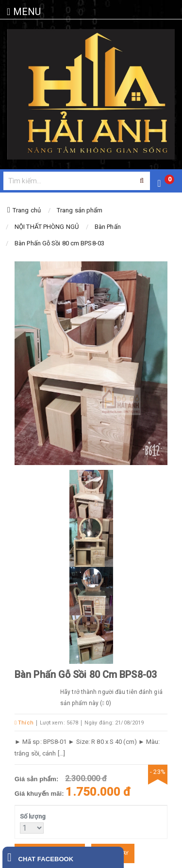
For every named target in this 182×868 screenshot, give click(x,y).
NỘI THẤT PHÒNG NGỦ (47, 227)
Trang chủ (27, 210)
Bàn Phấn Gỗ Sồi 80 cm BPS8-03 (59, 243)
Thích (24, 723)
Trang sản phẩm (80, 210)
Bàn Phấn (108, 227)
